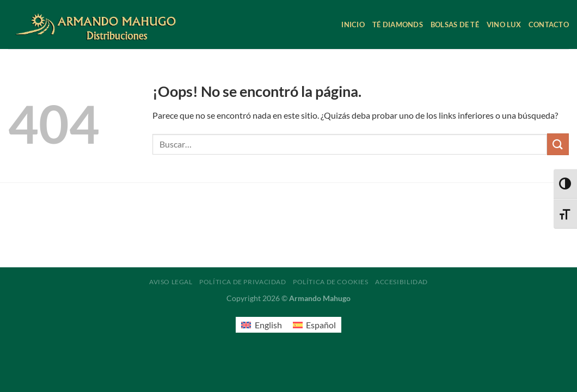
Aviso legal (171, 282)
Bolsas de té (455, 24)
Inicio (353, 24)
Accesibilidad (401, 282)
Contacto (549, 24)
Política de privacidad (243, 282)
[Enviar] (558, 144)
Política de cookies (331, 282)
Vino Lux (504, 24)
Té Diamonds (398, 24)
